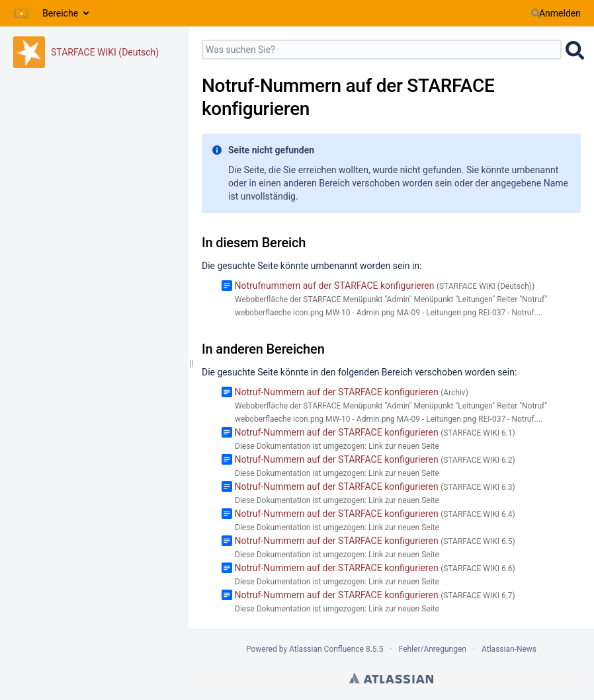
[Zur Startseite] (21, 13)
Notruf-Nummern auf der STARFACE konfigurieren (336, 392)
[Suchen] (536, 13)
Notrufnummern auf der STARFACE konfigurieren (334, 286)
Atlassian (391, 678)
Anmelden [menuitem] (560, 13)
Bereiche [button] (60, 13)
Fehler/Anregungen (433, 649)
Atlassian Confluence (326, 649)
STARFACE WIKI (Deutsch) (105, 52)
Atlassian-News (509, 649)
